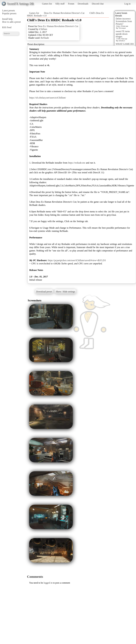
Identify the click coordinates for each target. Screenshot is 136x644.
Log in (127, 4)
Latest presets (9, 11)
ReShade (45, 38)
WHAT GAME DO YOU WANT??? (125, 45)
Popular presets (9, 13)
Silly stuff (60, 4)
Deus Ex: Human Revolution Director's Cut (64, 13)
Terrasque (122, 28)
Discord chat (98, 4)
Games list (47, 4)
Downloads (83, 4)
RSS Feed (7, 27)
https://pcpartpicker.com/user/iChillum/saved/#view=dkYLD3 (77, 260)
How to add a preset (11, 22)
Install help (7, 19)
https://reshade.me (77, 163)
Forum (71, 4)
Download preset (44, 292)
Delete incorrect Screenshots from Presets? (124, 21)
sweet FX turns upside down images (123, 34)
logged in (48, 583)
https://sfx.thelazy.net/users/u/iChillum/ (48, 98)
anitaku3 (122, 41)
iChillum (43, 29)
